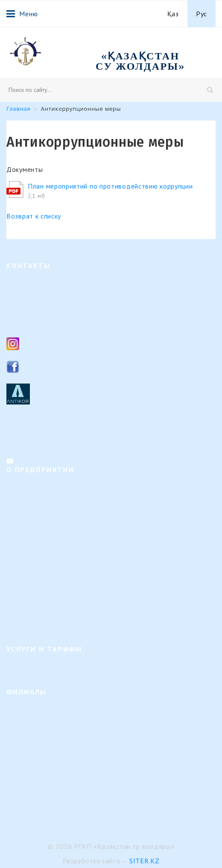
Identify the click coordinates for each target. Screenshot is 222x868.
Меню (22, 14)
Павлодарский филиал (38, 751)
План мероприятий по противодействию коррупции (110, 186)
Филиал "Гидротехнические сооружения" (64, 723)
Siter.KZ (145, 861)
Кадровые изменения (36, 556)
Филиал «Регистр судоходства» (50, 805)
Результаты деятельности (42, 583)
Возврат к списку (34, 216)
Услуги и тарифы (30, 667)
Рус (202, 14)
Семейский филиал (33, 737)
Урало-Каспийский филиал (44, 764)
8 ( (24, 303)
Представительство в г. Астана (50, 819)
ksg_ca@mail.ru (48, 322)
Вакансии (20, 542)
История (18, 515)
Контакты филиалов (34, 439)
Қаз (173, 14)
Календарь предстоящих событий (53, 597)
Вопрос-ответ (25, 610)
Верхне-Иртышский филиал (45, 710)
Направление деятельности (44, 487)
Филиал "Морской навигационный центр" (65, 792)
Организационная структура (46, 501)
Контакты (20, 624)
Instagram (40, 343)
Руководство (24, 528)
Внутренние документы (39, 569)
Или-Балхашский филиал (42, 778)
